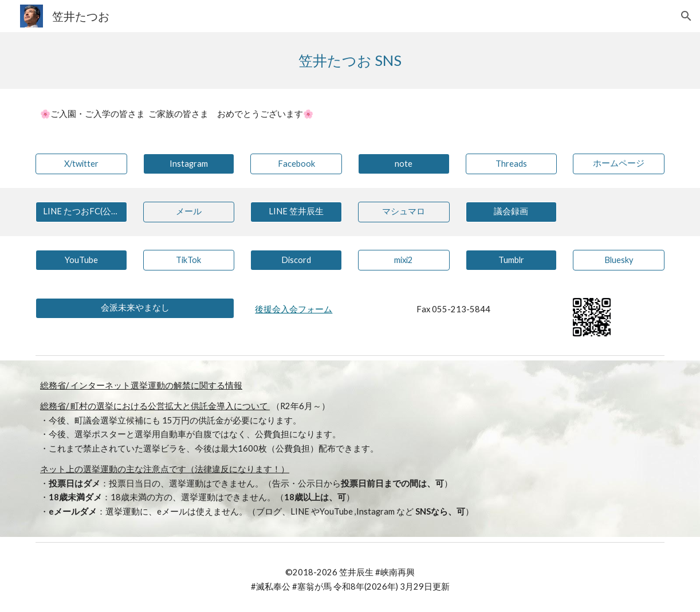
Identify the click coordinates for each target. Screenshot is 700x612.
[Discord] (296, 260)
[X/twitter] (81, 164)
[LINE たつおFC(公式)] (81, 212)
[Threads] (512, 164)
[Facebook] (296, 164)
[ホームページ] (619, 164)
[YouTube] (81, 260)
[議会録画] (512, 212)
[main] (350, 60)
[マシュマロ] (404, 212)
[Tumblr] (512, 260)
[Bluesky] (619, 260)
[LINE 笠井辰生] (296, 212)
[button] (686, 16)
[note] (404, 164)
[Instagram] (189, 164)
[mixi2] (404, 260)
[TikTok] (189, 260)
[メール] (189, 212)
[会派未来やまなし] (135, 308)
